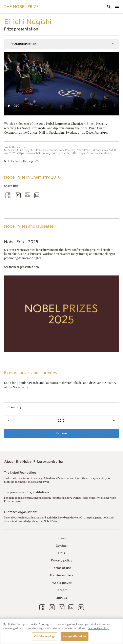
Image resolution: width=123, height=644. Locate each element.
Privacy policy (62, 560)
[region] (61, 631)
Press (62, 538)
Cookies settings (45, 636)
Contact (62, 546)
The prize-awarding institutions (27, 492)
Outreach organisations (21, 512)
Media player (62, 583)
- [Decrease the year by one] (9, 420)
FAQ (62, 553)
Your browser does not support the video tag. (61, 84)
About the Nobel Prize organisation (34, 462)
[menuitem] (61, 538)
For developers (62, 575)
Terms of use (62, 568)
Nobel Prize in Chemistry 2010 (32, 177)
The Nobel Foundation (20, 473)
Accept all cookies (74, 636)
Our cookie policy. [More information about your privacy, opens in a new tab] (98, 628)
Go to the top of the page (19, 161)
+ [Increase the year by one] (114, 420)
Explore (62, 433)
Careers (61, 590)
